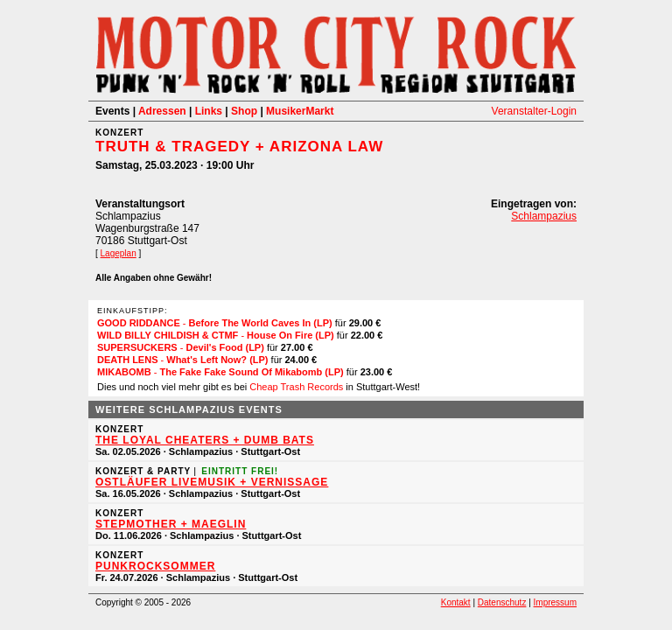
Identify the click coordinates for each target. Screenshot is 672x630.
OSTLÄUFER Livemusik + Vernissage (212, 482)
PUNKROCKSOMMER (155, 566)
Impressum (555, 602)
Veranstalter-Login (534, 111)
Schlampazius (544, 216)
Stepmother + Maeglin (171, 524)
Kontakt (456, 602)
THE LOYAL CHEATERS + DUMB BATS (205, 440)
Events (112, 111)
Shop (244, 111)
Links (209, 111)
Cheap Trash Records (296, 387)
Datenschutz (502, 602)
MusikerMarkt (300, 111)
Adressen (162, 111)
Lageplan (119, 253)
